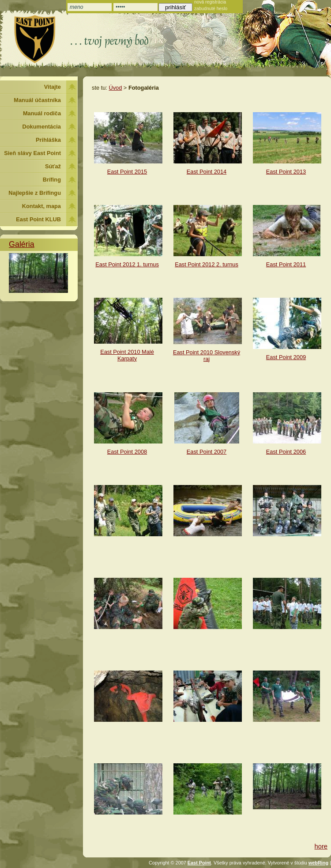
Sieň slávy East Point (32, 153)
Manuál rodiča (42, 113)
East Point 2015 (127, 172)
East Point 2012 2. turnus (207, 264)
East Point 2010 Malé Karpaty (127, 355)
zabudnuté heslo (211, 9)
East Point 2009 (286, 357)
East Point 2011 (286, 264)
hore (321, 846)
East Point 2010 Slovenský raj (207, 356)
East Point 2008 (127, 452)
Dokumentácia (42, 127)
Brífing (52, 180)
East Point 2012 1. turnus (127, 264)
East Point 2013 (286, 172)
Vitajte (53, 87)
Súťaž (53, 166)
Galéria (22, 244)
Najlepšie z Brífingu (35, 193)
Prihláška (48, 140)
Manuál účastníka (37, 100)
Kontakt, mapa (41, 206)
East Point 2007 (207, 452)
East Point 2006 (286, 452)
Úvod (115, 88)
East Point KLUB (38, 219)
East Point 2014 (207, 172)
